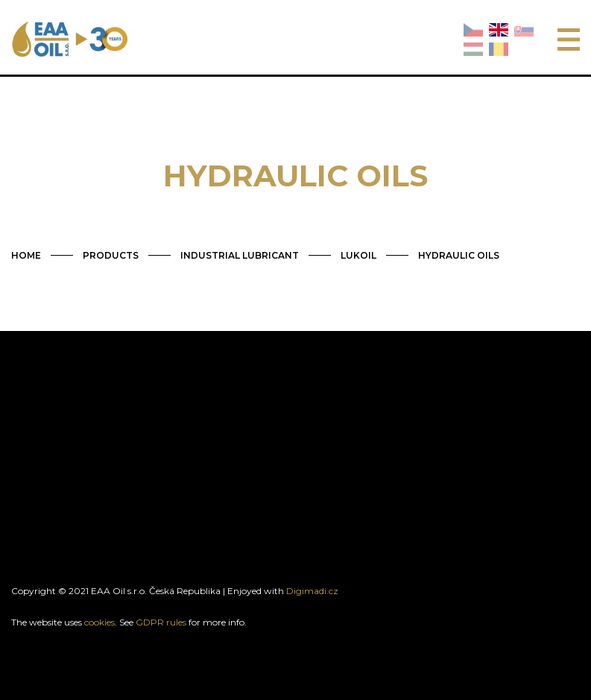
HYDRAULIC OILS (459, 255)
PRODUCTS (111, 255)
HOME (26, 255)
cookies (99, 622)
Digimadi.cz (312, 591)
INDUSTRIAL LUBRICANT (240, 255)
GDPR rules (161, 622)
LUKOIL (358, 255)
